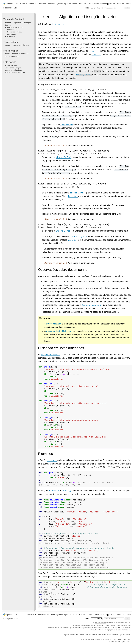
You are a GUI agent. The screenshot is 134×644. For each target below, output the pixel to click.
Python (9, 4)
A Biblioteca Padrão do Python (49, 4)
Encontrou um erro (123, 639)
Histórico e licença (103, 630)
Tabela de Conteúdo (14, 19)
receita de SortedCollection (59, 331)
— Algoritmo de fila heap (17, 45)
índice (128, 4)
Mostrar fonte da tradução (15, 72)
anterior (104, 4)
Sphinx (124, 642)
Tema (94, 8)
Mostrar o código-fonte (13, 70)
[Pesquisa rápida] (114, 8)
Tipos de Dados (70, 4)
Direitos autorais (100, 623)
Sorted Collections (53, 324)
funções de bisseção (51, 355)
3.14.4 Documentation (25, 4)
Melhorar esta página (13, 68)
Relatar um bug (11, 66)
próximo (112, 4)
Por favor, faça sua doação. (121, 635)
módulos (120, 4)
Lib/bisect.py (58, 24)
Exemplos (11, 36)
